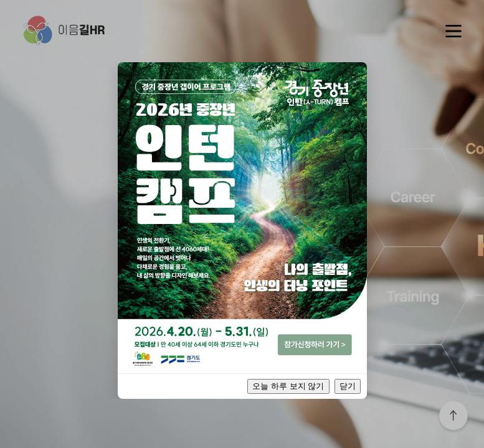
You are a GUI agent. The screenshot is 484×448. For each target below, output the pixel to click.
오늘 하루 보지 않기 (288, 386)
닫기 (348, 386)
